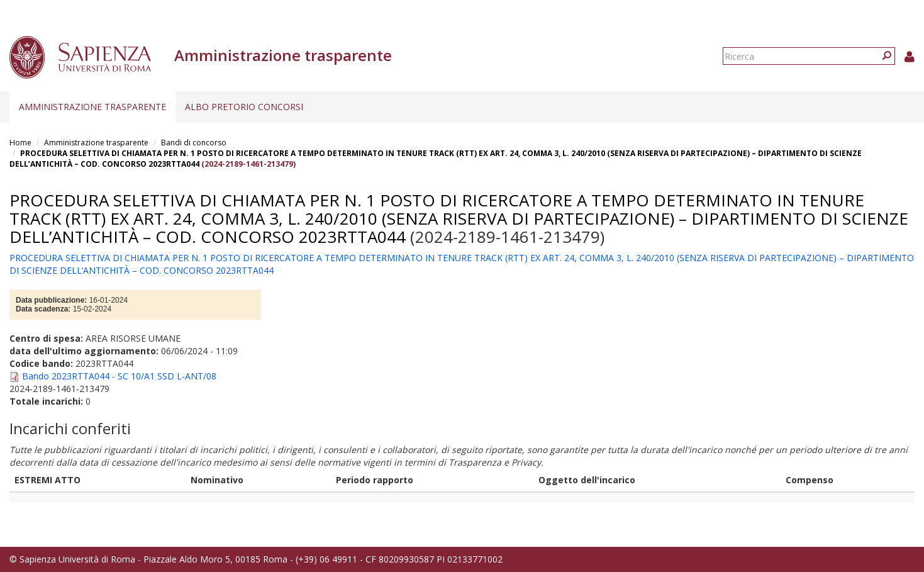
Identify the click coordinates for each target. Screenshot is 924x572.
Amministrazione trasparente (92, 107)
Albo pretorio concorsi (244, 107)
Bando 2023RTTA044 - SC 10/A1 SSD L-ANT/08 (119, 376)
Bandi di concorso (194, 143)
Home (20, 143)
